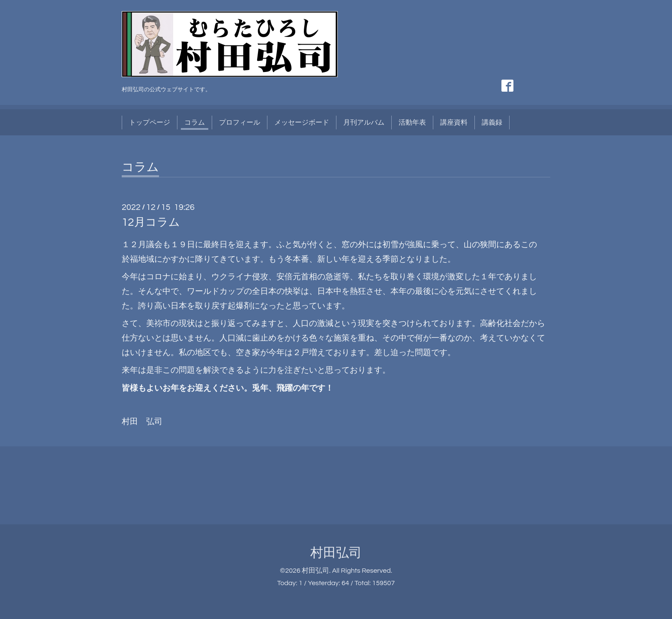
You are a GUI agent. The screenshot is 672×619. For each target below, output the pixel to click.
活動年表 (412, 123)
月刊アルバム (364, 123)
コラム (195, 123)
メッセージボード (302, 123)
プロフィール (240, 123)
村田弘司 (336, 553)
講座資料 (454, 123)
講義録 (492, 123)
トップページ (150, 123)
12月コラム (151, 222)
